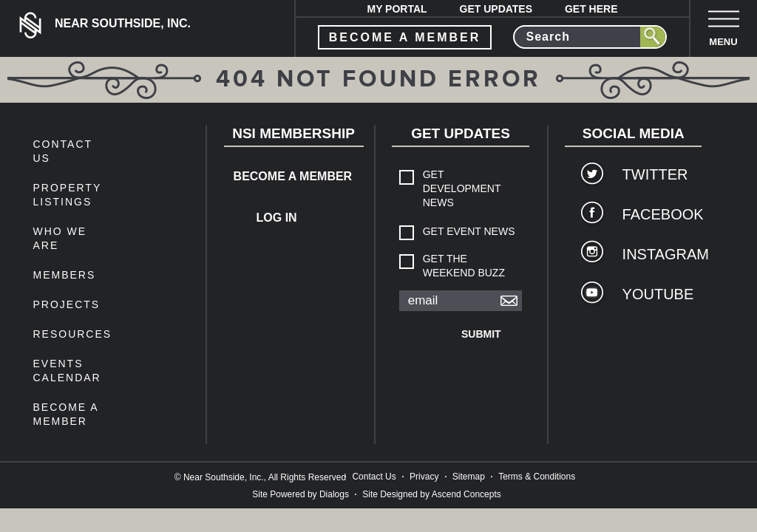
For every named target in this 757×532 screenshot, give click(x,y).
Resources (72, 334)
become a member (405, 37)
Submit (481, 334)
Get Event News (469, 231)
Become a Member (282, 176)
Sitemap (469, 477)
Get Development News (462, 188)
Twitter (655, 174)
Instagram (655, 254)
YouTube (655, 294)
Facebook (655, 214)
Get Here (591, 9)
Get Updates (496, 9)
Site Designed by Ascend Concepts (431, 494)
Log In (277, 218)
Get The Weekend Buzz (464, 266)
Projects (66, 304)
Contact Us (374, 477)
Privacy (424, 477)
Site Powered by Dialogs (301, 494)
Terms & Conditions (537, 477)
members (64, 275)
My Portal (397, 9)
